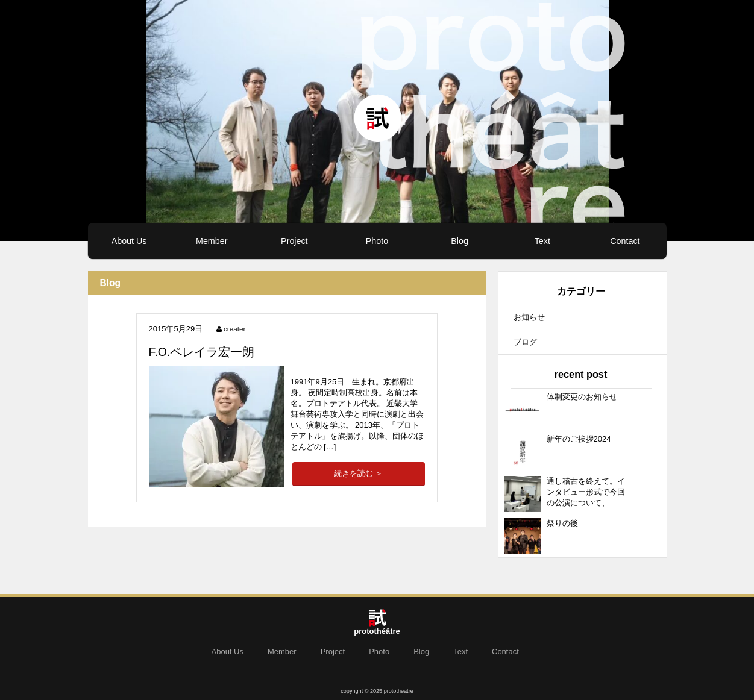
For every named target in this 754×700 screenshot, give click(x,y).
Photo (377, 241)
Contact (625, 241)
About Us (129, 241)
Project (294, 241)
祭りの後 (562, 523)
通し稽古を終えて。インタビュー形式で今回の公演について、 (586, 492)
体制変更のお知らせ (582, 397)
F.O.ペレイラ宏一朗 (202, 352)
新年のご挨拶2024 (579, 439)
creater (234, 329)
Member (212, 241)
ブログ (525, 342)
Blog (460, 241)
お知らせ (529, 317)
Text (542, 241)
